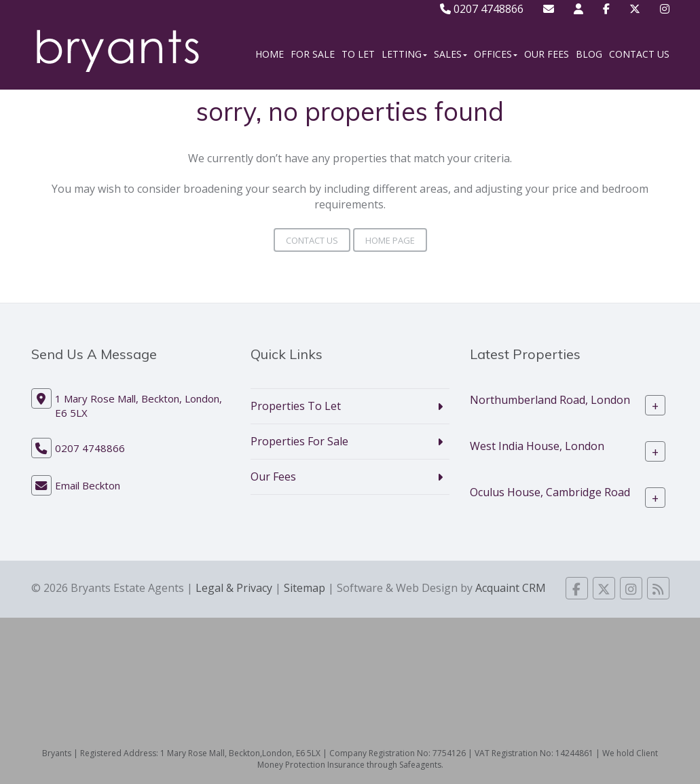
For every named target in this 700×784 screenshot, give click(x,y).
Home (270, 54)
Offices (496, 54)
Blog (589, 54)
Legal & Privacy (234, 588)
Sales (450, 54)
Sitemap (305, 588)
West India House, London (537, 446)
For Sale (313, 54)
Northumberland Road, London (550, 400)
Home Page (390, 240)
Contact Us (639, 54)
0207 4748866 (482, 9)
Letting (404, 54)
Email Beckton (88, 485)
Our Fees (547, 54)
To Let (358, 54)
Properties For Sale (299, 441)
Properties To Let (296, 406)
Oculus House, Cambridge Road (550, 492)
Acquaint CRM (511, 588)
